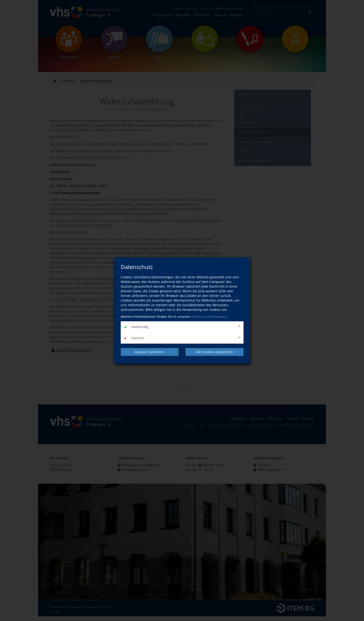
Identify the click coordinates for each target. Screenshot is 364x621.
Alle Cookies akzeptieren (214, 352)
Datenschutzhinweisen (209, 317)
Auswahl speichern (149, 352)
